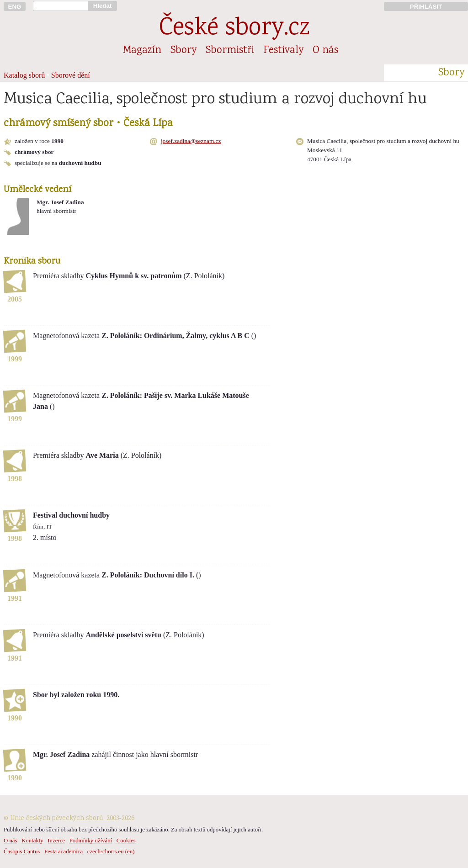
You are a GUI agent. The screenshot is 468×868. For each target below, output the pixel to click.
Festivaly (283, 51)
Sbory (183, 51)
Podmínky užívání (91, 841)
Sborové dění (71, 75)
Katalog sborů (24, 75)
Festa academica (64, 852)
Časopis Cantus (22, 852)
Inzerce (56, 841)
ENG (15, 7)
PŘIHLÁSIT (426, 7)
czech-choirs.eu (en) (111, 852)
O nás (325, 51)
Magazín (142, 51)
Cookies (126, 841)
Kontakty (32, 841)
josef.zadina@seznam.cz (191, 141)
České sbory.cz (234, 29)
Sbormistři (230, 51)
